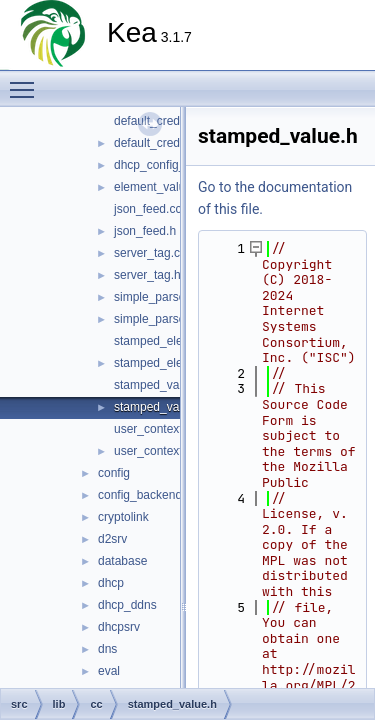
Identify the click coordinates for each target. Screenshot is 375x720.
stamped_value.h (159, 407)
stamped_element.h (166, 363)
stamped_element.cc (169, 341)
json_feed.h (145, 231)
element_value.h (158, 187)
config (114, 473)
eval (109, 671)
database (122, 561)
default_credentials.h (169, 143)
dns (107, 649)
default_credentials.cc (172, 121)
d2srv (112, 539)
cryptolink (123, 517)
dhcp (111, 583)
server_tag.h (147, 275)
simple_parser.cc (159, 297)
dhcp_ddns (127, 605)
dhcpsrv (119, 627)
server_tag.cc (150, 253)
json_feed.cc (147, 209)
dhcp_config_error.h (167, 165)
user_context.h (153, 451)
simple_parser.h (156, 319)
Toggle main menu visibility (27, 81)
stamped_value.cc (162, 385)
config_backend (140, 495)
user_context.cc (156, 429)
